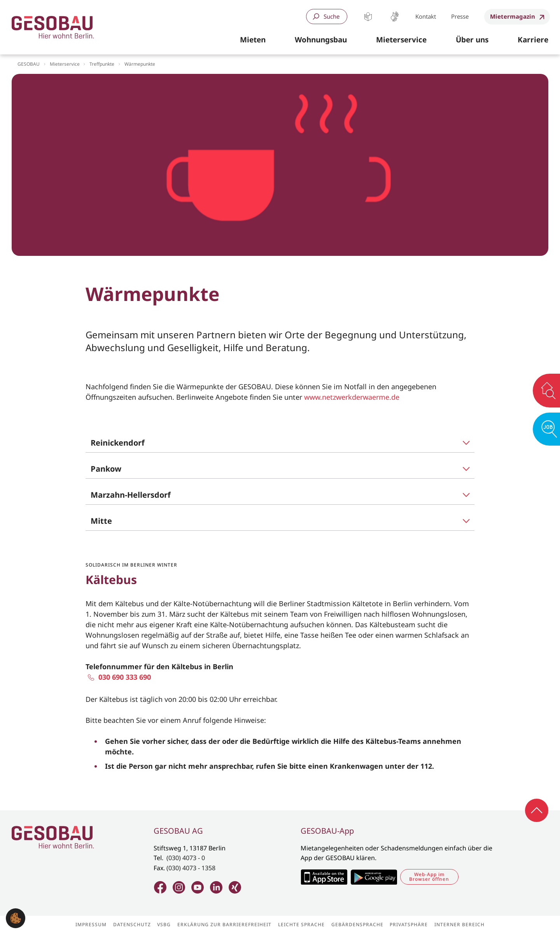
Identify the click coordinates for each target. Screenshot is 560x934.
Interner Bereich (459, 925)
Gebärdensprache (395, 17)
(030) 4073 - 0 (186, 858)
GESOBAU (29, 64)
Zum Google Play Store (374, 877)
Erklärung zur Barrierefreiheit (224, 925)
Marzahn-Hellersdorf (131, 495)
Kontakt (426, 16)
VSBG (164, 925)
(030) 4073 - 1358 (191, 868)
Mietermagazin (513, 16)
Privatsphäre (409, 925)
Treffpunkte (102, 64)
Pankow (106, 469)
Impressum (91, 925)
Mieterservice (65, 64)
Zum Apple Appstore (324, 877)
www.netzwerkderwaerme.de (352, 397)
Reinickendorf (118, 443)
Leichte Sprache (368, 17)
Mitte (101, 521)
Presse (460, 16)
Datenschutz (132, 925)
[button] (253, 40)
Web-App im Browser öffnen (429, 877)
